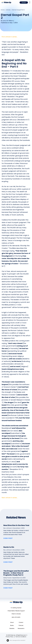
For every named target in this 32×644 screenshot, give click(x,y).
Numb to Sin (9, 547)
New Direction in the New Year (16, 525)
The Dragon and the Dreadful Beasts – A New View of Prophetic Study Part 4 (16, 573)
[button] (30, 2)
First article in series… (10, 37)
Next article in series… (10, 498)
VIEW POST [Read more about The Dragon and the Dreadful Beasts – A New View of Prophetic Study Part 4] (8, 588)
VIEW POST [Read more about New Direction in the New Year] (8, 538)
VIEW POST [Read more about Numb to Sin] (8, 562)
